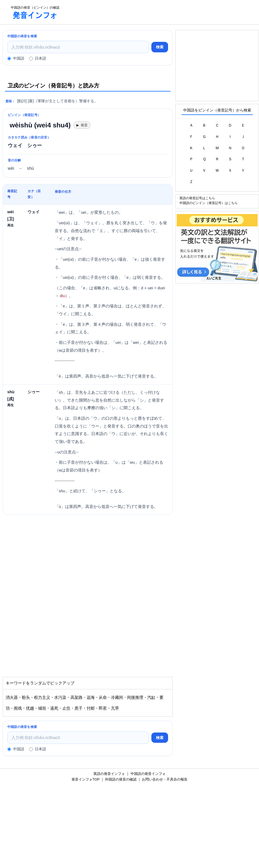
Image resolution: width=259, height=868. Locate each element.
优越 (30, 708)
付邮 (91, 708)
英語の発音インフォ (109, 774)
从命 (103, 697)
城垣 (42, 708)
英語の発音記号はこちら (197, 198)
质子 (79, 708)
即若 (103, 708)
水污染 (60, 697)
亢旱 (115, 708)
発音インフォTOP (86, 779)
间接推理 (135, 697)
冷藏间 (117, 697)
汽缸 (151, 697)
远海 (91, 697)
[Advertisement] (161, 12)
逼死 (54, 708)
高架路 (76, 697)
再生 (11, 225)
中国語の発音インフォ (148, 774)
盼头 (26, 697)
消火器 (12, 697)
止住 (66, 708)
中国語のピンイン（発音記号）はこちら (209, 203)
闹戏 (18, 708)
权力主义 (42, 697)
